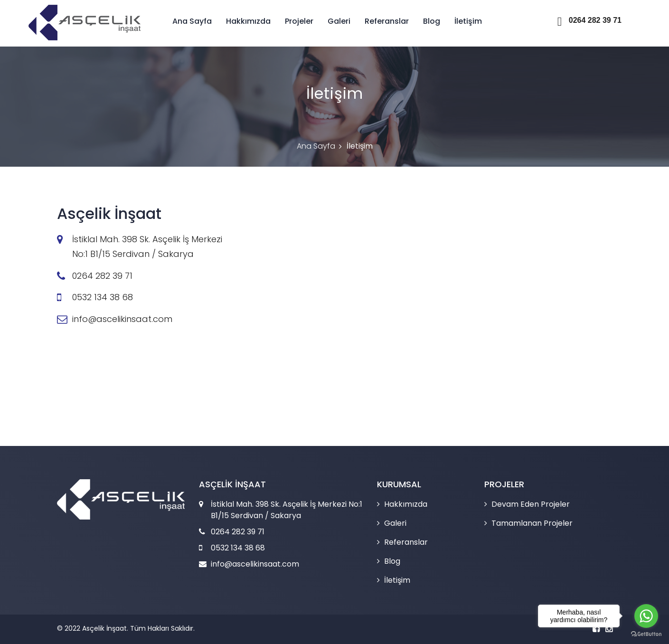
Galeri (338, 21)
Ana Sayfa (191, 21)
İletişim (467, 21)
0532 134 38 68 (103, 297)
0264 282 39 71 (589, 20)
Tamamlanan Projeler (532, 523)
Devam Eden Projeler (531, 504)
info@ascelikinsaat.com (122, 319)
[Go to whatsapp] (646, 616)
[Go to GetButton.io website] (646, 634)
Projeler (298, 21)
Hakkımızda (247, 21)
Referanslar (386, 21)
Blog (431, 21)
